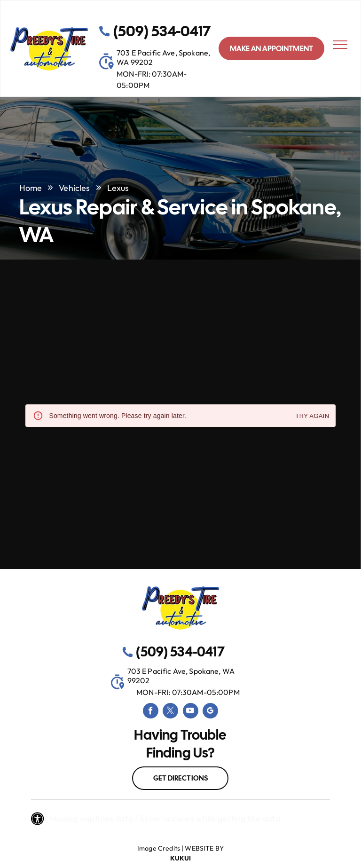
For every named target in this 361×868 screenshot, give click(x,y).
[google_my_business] (210, 712)
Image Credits (159, 848)
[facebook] (151, 712)
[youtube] (191, 712)
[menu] (340, 45)
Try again (312, 416)
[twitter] (170, 712)
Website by (204, 848)
